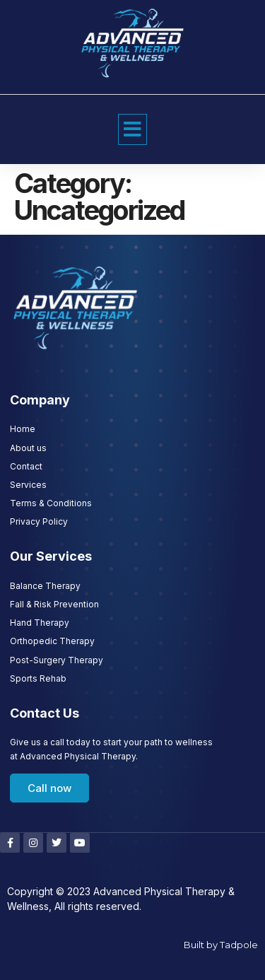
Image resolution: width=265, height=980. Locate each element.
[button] (132, 129)
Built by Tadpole (221, 945)
